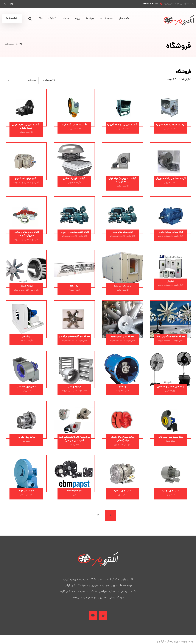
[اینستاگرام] (12, 4)
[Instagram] (103, 616)
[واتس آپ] (5, 4)
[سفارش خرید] (22, 80)
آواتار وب (159, 642)
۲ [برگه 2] (98, 516)
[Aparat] (93, 616)
